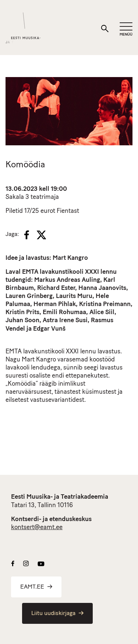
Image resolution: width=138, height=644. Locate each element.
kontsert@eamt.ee (37, 527)
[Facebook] (27, 235)
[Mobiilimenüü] (126, 30)
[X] (41, 235)
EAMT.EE (36, 587)
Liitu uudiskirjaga (57, 614)
